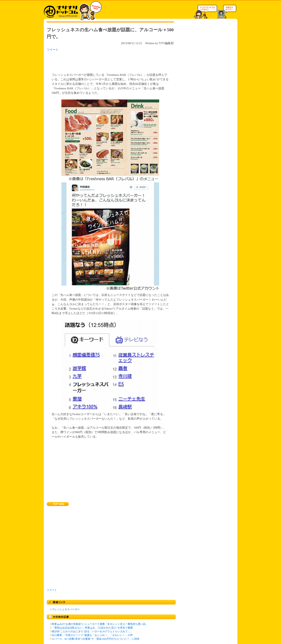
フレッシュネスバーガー (66, 609)
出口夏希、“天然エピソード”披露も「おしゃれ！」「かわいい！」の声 (92, 635)
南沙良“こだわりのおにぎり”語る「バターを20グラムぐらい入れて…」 (92, 631)
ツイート (53, 50)
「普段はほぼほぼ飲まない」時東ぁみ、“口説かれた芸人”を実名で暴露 (92, 628)
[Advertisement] (97, 61)
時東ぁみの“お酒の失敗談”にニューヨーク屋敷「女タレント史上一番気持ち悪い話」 (100, 624)
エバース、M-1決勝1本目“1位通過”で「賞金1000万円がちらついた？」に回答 (96, 639)
